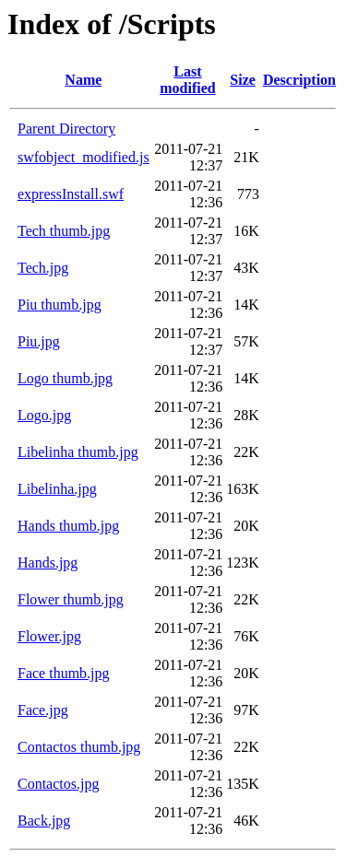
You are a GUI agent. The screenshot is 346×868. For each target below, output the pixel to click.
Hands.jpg (48, 563)
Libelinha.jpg (57, 489)
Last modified (187, 80)
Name (83, 80)
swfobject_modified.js (84, 157)
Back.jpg (44, 821)
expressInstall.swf (71, 194)
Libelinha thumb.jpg (78, 452)
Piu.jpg (39, 341)
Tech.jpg (43, 268)
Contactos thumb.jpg (79, 747)
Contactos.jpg (58, 784)
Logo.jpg (44, 415)
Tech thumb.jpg (64, 231)
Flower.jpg (49, 636)
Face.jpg (43, 710)
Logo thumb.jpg (65, 378)
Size (243, 80)
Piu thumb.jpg (60, 305)
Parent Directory (66, 129)
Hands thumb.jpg (68, 526)
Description (299, 80)
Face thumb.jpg (64, 673)
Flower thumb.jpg (71, 599)
